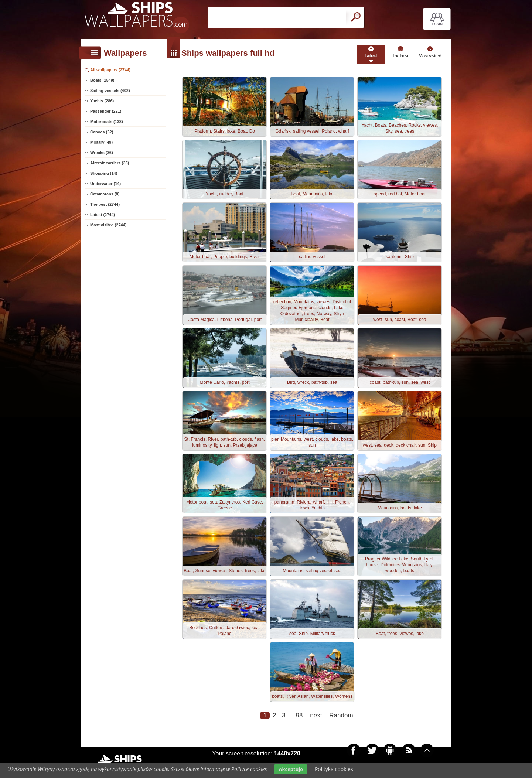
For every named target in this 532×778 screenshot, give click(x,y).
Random (341, 715)
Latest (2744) (103, 215)
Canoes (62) (102, 132)
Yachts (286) (102, 101)
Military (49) (101, 142)
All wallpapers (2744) (110, 70)
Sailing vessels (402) (110, 91)
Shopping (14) (104, 173)
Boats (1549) (102, 80)
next (316, 715)
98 (299, 715)
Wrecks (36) (102, 153)
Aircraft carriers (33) (110, 163)
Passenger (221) (106, 111)
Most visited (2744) (108, 225)
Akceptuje (291, 769)
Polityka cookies (334, 769)
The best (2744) (105, 204)
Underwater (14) (105, 184)
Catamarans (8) (105, 194)
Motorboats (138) (107, 122)
